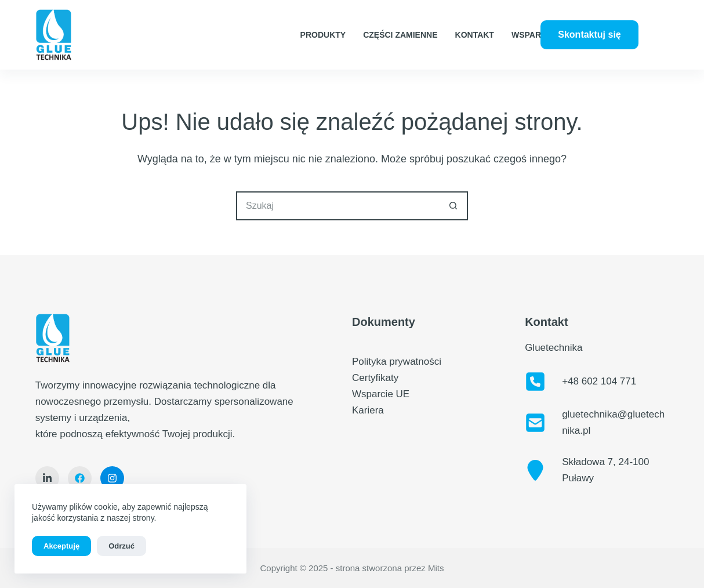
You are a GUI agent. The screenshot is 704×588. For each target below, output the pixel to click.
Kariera (368, 410)
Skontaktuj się (589, 35)
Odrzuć (121, 546)
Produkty (323, 35)
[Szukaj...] (338, 206)
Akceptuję (61, 546)
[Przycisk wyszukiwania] (453, 206)
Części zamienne (400, 35)
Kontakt (475, 35)
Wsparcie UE (540, 35)
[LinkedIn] (654, 44)
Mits (436, 568)
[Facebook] (654, 26)
